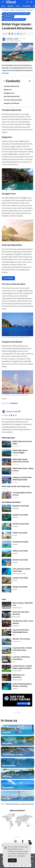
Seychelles (8, 787)
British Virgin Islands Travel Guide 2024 (16, 486)
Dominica (15, 526)
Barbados (16, 508)
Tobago (15, 589)
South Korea (16, 617)
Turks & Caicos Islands (19, 574)
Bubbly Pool (8, 90)
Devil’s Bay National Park (12, 97)
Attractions (14, 403)
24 (4, 14)
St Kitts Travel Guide (20, 533)
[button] (3, 2)
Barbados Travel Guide (21, 506)
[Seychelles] (17, 785)
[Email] (21, 34)
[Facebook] (5, 416)
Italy (14, 653)
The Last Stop (17, 641)
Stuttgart (7, 798)
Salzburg (7, 776)
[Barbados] (17, 741)
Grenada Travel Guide (20, 542)
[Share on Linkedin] (18, 34)
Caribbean (8, 17)
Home (3, 804)
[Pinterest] (12, 416)
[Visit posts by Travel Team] (4, 412)
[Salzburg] (17, 774)
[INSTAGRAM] (15, 841)
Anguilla (15, 517)
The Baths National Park (11, 86)
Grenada (15, 544)
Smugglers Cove (9, 93)
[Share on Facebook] (7, 34)
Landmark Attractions (14, 20)
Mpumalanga (9, 765)
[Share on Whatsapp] (15, 34)
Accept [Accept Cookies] (12, 861)
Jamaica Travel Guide (20, 578)
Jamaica (15, 580)
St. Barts (15, 553)
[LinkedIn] (14, 416)
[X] (7, 416)
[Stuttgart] (17, 796)
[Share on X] (9, 34)
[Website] (3, 416)
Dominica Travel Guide (21, 524)
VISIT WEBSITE (8, 278)
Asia (14, 635)
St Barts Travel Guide (20, 551)
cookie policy (21, 856)
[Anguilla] (17, 730)
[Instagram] (9, 416)
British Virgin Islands (18, 14)
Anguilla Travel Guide (20, 515)
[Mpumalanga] (17, 763)
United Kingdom (17, 671)
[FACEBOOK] (23, 841)
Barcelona (16, 626)
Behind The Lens (17, 608)
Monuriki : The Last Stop (21, 639)
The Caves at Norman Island (13, 100)
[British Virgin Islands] (17, 752)
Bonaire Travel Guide (20, 560)
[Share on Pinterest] (12, 34)
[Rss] (16, 416)
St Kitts (15, 535)
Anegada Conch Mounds (11, 103)
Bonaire (15, 562)
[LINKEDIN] (29, 841)
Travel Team (13, 39)
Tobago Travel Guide (20, 587)
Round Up (15, 689)
